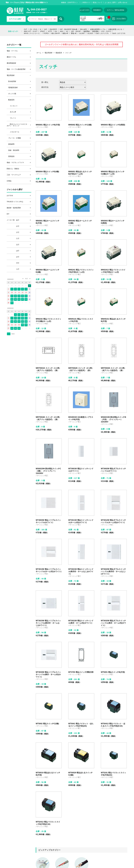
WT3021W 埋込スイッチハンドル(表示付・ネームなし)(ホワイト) (81, 571)
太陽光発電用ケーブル (98, 29)
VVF (46, 29)
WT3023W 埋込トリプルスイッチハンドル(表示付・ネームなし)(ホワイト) (48, 623)
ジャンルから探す (15, 189)
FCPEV (46, 33)
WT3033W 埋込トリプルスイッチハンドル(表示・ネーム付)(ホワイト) (48, 674)
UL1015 (90, 33)
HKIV (62, 31)
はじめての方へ (85, 10)
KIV (56, 31)
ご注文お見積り (119, 19)
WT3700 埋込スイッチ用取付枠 (81, 672)
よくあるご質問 (110, 2)
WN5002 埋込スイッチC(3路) (80, 125)
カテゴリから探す (17, 19)
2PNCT (43, 31)
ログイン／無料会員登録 (116, 10)
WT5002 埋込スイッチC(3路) (47, 724)
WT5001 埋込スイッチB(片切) (113, 672)
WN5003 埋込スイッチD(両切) (113, 125)
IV (40, 29)
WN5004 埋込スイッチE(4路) (47, 172)
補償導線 (87, 31)
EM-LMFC (84, 29)
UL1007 (82, 33)
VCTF (50, 31)
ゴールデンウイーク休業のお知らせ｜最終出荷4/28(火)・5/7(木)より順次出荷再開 (82, 44)
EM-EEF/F (53, 29)
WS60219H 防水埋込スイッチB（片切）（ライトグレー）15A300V (113, 419)
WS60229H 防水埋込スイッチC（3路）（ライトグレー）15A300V (48, 471)
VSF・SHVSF (76, 31)
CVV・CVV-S (106, 31)
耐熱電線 (95, 31)
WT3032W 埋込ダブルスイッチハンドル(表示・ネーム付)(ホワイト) (113, 623)
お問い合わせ (123, 2)
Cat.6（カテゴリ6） (119, 33)
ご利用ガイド (86, 2)
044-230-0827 (39, 9)
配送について (98, 2)
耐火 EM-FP (56, 33)
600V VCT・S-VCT (31, 31)
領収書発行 (97, 10)
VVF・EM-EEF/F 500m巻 (69, 29)
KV (67, 31)
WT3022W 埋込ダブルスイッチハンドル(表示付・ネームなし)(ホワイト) (113, 571)
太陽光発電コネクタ (115, 29)
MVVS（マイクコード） (32, 33)
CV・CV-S (33, 29)
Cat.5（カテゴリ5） (103, 33)
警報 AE (74, 33)
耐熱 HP (65, 33)
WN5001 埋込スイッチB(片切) (48, 125)
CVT (26, 29)
